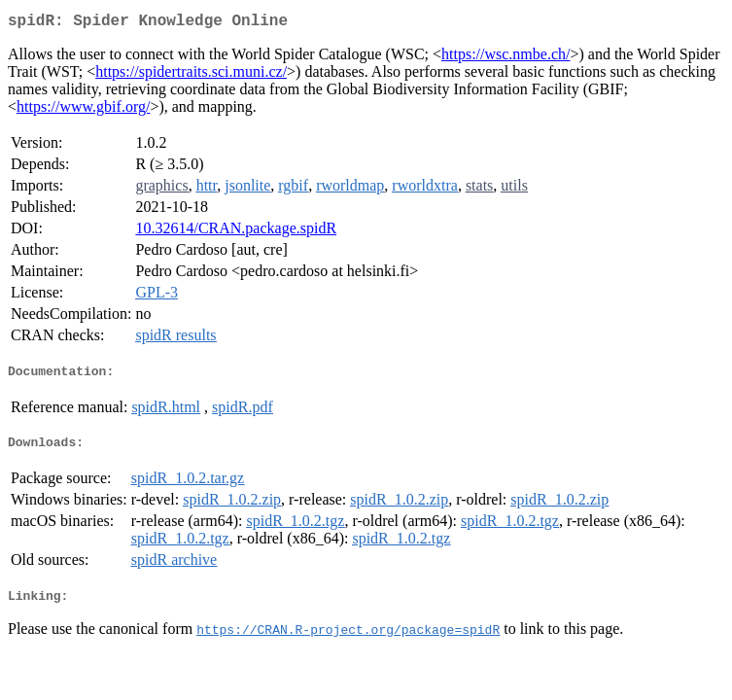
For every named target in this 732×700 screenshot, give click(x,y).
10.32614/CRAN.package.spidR (236, 232)
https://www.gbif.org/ (83, 110)
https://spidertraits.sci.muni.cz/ (191, 75)
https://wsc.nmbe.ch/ (505, 58)
